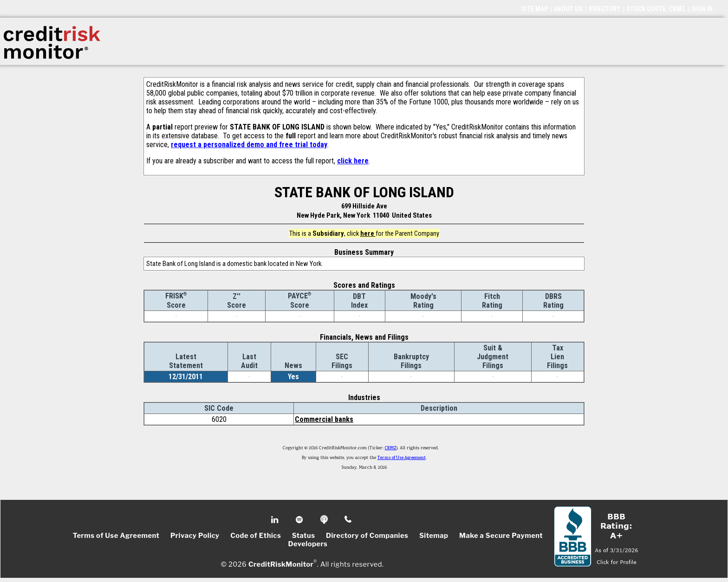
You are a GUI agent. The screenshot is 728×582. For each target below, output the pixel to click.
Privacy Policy (195, 536)
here (368, 233)
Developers (308, 544)
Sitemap (434, 536)
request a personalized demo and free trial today (249, 145)
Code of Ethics (256, 536)
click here (353, 161)
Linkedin (276, 520)
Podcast (325, 520)
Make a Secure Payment (501, 536)
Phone (348, 520)
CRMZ (391, 448)
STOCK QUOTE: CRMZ (656, 9)
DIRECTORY (604, 9)
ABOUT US (568, 9)
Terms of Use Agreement (402, 458)
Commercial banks (324, 419)
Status (304, 536)
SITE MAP (535, 9)
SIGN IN (702, 9)
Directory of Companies (367, 536)
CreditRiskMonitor (281, 564)
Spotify (300, 520)
